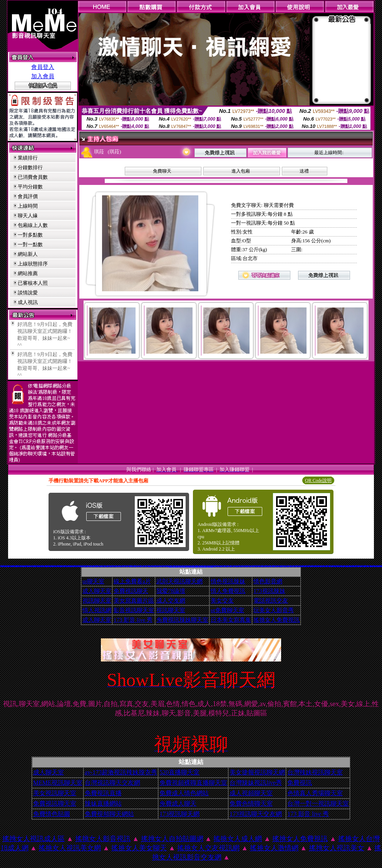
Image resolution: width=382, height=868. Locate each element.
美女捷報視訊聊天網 (257, 772)
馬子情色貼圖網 (50, 566)
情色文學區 (165, 566)
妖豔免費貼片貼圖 (47, 566)
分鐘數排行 (30, 167)
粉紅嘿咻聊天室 (174, 567)
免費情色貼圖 (52, 814)
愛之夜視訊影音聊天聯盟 (347, 566)
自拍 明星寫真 (152, 566)
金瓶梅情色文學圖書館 (60, 566)
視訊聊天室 (97, 601)
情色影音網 (268, 581)
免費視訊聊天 (131, 591)
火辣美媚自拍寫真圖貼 (221, 566)
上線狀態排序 (33, 264)
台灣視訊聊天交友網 (112, 783)
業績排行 (28, 158)
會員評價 (28, 196)
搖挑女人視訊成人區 (34, 839)
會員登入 (43, 67)
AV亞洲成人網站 (295, 566)
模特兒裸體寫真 (23, 566)
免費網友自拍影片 (97, 566)
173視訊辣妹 (269, 591)
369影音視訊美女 (3, 565)
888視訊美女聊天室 (274, 566)
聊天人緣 (28, 216)
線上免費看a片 (132, 581)
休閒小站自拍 (90, 566)
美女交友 (222, 601)
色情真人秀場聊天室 (315, 793)
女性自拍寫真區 (215, 566)
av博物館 (126, 566)
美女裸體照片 (361, 566)
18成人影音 (20, 566)
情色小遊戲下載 (288, 566)
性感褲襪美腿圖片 (212, 567)
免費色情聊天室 (251, 803)
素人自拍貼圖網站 (100, 566)
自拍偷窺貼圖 (74, 566)
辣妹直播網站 (103, 803)
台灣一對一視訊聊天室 (318, 803)
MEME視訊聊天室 (58, 783)
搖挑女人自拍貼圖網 (172, 839)
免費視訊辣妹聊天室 (182, 620)
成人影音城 (207, 566)
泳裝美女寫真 (332, 566)
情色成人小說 (375, 566)
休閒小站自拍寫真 (111, 566)
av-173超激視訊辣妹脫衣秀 (121, 772)
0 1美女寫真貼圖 (368, 566)
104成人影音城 (250, 566)
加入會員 (43, 76)
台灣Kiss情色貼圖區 (256, 566)
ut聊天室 (93, 581)
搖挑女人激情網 (274, 848)
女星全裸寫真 (136, 566)
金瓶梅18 (138, 566)
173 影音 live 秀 (133, 620)
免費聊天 (162, 171)
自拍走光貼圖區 (308, 566)
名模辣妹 (55, 566)
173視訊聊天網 (179, 814)
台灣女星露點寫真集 (71, 566)
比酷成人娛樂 (171, 567)
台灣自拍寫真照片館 (302, 566)
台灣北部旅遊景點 (196, 567)
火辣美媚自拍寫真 (121, 566)
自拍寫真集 (268, 566)
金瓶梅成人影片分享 (115, 566)
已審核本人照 (33, 283)
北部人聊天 (327, 566)
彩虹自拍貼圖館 (189, 567)
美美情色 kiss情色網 (378, 566)
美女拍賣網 (130, 566)
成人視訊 (28, 302)
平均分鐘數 (30, 187)
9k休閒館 (79, 566)
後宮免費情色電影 (315, 566)
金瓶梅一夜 (14, 566)
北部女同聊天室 (202, 567)
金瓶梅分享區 (253, 566)
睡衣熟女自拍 (158, 566)
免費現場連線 (155, 566)
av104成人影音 (132, 566)
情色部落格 (329, 566)
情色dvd (187, 567)
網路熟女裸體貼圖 (93, 566)
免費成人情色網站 (184, 793)
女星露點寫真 (260, 566)
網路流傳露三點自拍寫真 (86, 566)
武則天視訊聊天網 (179, 581)
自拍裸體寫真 (224, 566)
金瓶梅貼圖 (44, 566)
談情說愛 (28, 293)
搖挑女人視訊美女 (337, 848)
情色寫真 (26, 566)
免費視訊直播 (103, 793)
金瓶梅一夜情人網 (193, 567)
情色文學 (127, 566)
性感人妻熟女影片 (318, 566)
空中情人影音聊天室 (263, 566)
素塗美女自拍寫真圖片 (343, 566)
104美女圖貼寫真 (291, 566)
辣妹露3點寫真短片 (339, 566)
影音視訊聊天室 (134, 610)
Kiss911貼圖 (234, 566)
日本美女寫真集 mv (82, 566)
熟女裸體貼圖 (325, 566)
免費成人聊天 (178, 803)
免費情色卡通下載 (205, 567)
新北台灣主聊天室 (231, 566)
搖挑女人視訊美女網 (70, 848)
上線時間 (28, 206)
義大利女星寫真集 (355, 566)
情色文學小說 (53, 566)
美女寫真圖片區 (134, 601)
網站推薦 (28, 273)
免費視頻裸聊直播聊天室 (193, 783)
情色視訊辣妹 (228, 581)
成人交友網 (171, 601)
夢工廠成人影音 (140, 566)
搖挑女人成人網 (238, 839)
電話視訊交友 (271, 601)
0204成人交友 (6, 566)
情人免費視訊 (228, 591)
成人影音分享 (77, 566)
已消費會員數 (33, 177)
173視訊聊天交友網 (256, 814)
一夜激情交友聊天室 (104, 566)
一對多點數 (30, 235)
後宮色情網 (199, 567)
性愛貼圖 (160, 566)
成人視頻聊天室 (251, 793)
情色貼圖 (266, 566)
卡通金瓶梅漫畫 (209, 567)
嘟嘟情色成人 (247, 566)
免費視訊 (300, 783)
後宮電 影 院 (8, 566)
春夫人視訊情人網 (335, 566)
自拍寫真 (124, 566)
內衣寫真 (146, 566)
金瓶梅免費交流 (358, 566)
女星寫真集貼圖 (285, 566)
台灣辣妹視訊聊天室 (315, 772)
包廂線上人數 (33, 225)
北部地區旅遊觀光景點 (39, 566)
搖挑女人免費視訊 (276, 620)
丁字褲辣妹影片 (67, 566)
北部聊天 (218, 566)
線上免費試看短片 (241, 566)
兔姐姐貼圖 (181, 567)
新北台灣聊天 (64, 566)
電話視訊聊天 (28, 566)
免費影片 (42, 566)
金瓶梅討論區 (311, 566)
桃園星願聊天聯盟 (372, 566)
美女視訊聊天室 (55, 793)
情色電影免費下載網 (2, 566)
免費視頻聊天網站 (109, 814)
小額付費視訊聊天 (322, 566)
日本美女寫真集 (231, 620)
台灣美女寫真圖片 (184, 567)
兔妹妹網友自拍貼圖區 (17, 566)
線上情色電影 (33, 566)
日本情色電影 (277, 566)
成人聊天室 (97, 591)
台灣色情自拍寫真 (107, 566)
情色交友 (57, 566)
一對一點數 (30, 244)
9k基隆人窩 (271, 566)
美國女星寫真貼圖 (144, 566)
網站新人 (28, 254)
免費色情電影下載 (227, 566)
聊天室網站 (118, 566)
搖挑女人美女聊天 (139, 848)
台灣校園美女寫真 (298, 566)
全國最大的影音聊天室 (237, 566)
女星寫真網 (179, 567)
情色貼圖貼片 (11, 566)
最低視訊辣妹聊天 (149, 566)
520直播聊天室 (179, 772)
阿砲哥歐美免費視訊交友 (281, 566)
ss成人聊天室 (163, 566)
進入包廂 (241, 171)
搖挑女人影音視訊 (103, 839)
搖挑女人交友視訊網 (208, 848)
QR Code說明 (318, 480)
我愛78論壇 (171, 591)
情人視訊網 (97, 610)
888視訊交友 (245, 566)
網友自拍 (30, 566)
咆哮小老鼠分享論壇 (364, 566)
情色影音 (177, 567)
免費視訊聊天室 (55, 803)
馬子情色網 (35, 566)
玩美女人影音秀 (274, 610)
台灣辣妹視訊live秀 (256, 783)
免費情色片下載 (305, 566)
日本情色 (168, 566)
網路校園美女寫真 (351, 566)
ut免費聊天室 (227, 610)
